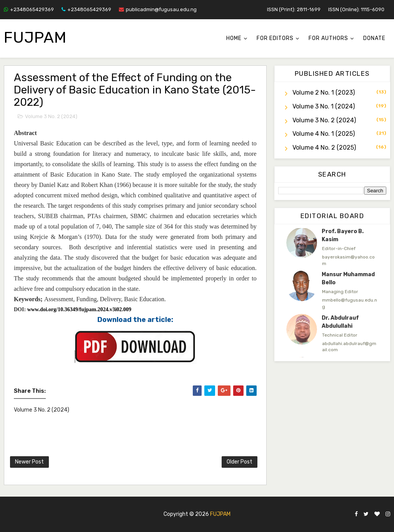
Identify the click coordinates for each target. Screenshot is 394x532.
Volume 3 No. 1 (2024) (324, 106)
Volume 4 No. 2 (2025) (324, 148)
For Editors (275, 38)
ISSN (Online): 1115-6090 (356, 9)
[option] (332, 247)
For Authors (328, 38)
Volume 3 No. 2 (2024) (51, 116)
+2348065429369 (29, 9)
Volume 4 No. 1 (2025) (324, 134)
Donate (374, 38)
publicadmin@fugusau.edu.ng (158, 9)
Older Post (240, 462)
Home (234, 38)
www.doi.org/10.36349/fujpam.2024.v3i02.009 (79, 309)
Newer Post (29, 462)
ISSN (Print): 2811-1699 (294, 9)
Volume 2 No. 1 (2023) (324, 93)
